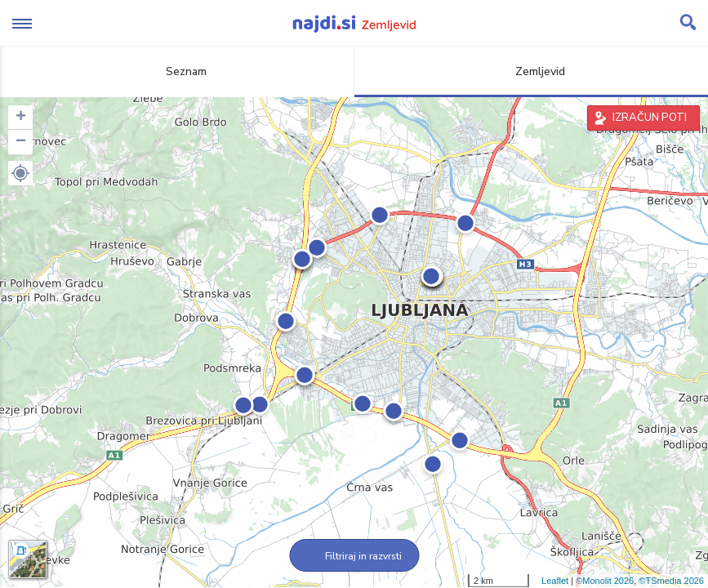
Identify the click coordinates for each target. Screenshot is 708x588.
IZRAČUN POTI (650, 118)
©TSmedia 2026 (671, 581)
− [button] (21, 142)
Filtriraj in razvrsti (354, 556)
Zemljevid (531, 71)
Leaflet (555, 581)
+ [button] (21, 118)
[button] (20, 173)
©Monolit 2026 (605, 581)
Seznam (177, 71)
